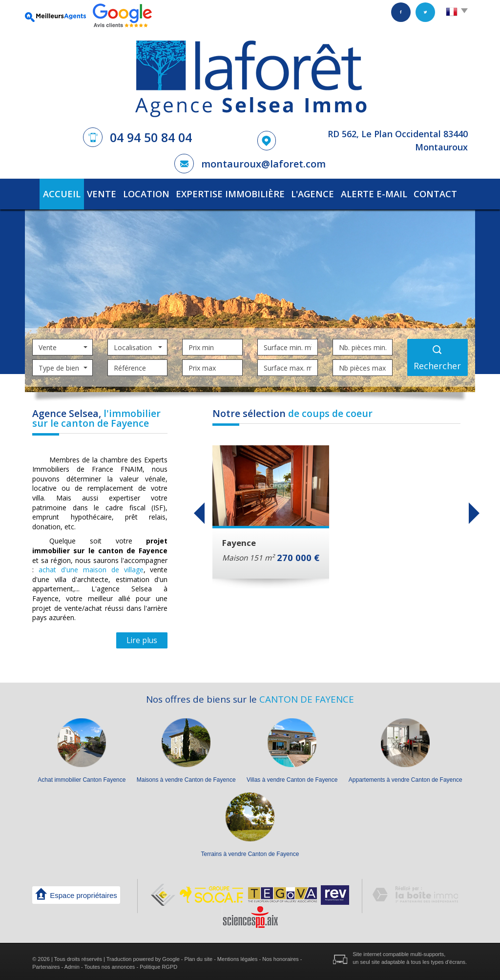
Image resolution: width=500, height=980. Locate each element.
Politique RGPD (158, 964)
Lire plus (142, 637)
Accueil (57, 193)
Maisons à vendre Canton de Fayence (186, 777)
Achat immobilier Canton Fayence (82, 777)
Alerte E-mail (376, 193)
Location (155, 193)
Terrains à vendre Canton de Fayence (250, 851)
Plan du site (198, 956)
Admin (72, 964)
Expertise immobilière (235, 193)
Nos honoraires (281, 956)
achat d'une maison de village (91, 567)
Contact (440, 193)
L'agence (313, 193)
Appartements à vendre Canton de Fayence (406, 777)
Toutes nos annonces (109, 964)
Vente (104, 193)
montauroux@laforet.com (263, 164)
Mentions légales (238, 956)
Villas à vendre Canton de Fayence (292, 777)
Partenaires (46, 964)
